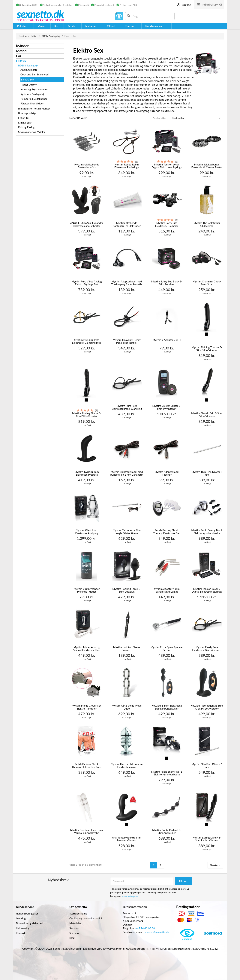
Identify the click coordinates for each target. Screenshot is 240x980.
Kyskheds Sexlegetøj (32, 94)
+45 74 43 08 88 (145, 928)
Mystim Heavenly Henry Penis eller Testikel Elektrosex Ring (127, 341)
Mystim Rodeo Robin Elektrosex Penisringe (127, 166)
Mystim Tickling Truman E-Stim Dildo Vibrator (207, 349)
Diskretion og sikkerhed (30, 923)
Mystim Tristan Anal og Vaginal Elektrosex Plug (87, 649)
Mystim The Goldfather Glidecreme (207, 224)
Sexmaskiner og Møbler (32, 132)
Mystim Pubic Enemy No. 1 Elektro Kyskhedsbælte (167, 773)
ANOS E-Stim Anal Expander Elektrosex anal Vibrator (87, 224)
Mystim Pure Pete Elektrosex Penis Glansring (127, 407)
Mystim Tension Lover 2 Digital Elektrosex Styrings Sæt (207, 590)
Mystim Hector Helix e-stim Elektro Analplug (127, 766)
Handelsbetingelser (27, 913)
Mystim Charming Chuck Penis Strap (207, 283)
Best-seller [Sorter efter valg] (197, 118)
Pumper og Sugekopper (34, 99)
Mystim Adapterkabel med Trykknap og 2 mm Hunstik (127, 283)
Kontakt (21, 933)
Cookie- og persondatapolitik (86, 918)
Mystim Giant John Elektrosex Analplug (87, 532)
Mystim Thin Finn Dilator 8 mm (207, 473)
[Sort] (207, 334)
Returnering (23, 928)
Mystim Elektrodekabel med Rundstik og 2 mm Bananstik (127, 473)
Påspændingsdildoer (32, 103)
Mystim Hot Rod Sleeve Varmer (127, 649)
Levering (21, 918)
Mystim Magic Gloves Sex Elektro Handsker (87, 707)
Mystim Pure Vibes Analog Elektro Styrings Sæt (87, 283)
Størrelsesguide (78, 913)
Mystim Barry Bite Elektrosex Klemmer (167, 224)
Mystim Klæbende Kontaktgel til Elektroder (127, 224)
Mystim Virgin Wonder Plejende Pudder (87, 590)
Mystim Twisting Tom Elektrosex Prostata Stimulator (87, 473)
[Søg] (150, 16)
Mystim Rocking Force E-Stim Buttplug (127, 590)
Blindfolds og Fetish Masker (34, 108)
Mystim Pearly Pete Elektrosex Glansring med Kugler (207, 649)
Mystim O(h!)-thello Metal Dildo (127, 707)
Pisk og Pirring (26, 127)
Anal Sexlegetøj (29, 70)
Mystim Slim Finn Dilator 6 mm (207, 766)
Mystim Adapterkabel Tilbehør (167, 473)
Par (19, 56)
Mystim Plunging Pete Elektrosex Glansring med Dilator (87, 341)
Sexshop (74, 928)
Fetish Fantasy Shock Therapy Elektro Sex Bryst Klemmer (87, 766)
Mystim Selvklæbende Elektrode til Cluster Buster (207, 166)
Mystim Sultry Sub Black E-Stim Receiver (167, 283)
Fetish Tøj (24, 118)
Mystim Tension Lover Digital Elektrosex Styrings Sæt (167, 166)
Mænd (21, 51)
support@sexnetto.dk (157, 932)
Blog (72, 938)
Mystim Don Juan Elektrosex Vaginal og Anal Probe (87, 831)
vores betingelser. (130, 896)
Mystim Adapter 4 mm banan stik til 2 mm (167, 590)
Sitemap (74, 933)
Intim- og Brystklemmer (34, 89)
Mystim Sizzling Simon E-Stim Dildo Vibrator (87, 415)
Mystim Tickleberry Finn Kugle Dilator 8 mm (127, 532)
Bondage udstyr (27, 113)
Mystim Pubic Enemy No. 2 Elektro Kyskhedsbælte (207, 532)
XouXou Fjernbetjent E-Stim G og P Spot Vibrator (207, 707)
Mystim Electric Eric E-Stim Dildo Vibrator (207, 415)
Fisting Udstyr (28, 85)
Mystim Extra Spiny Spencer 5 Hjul (167, 649)
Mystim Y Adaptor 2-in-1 (167, 340)
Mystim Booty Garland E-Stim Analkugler (167, 831)
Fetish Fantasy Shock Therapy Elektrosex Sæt (167, 532)
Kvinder (22, 46)
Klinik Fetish (25, 122)
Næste (215, 865)
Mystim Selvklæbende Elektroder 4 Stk (87, 166)
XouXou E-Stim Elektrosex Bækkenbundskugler (167, 707)
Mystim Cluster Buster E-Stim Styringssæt (167, 407)
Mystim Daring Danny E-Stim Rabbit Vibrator (207, 839)
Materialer (75, 923)
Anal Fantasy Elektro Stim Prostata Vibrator (127, 839)
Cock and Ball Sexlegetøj (34, 74)
